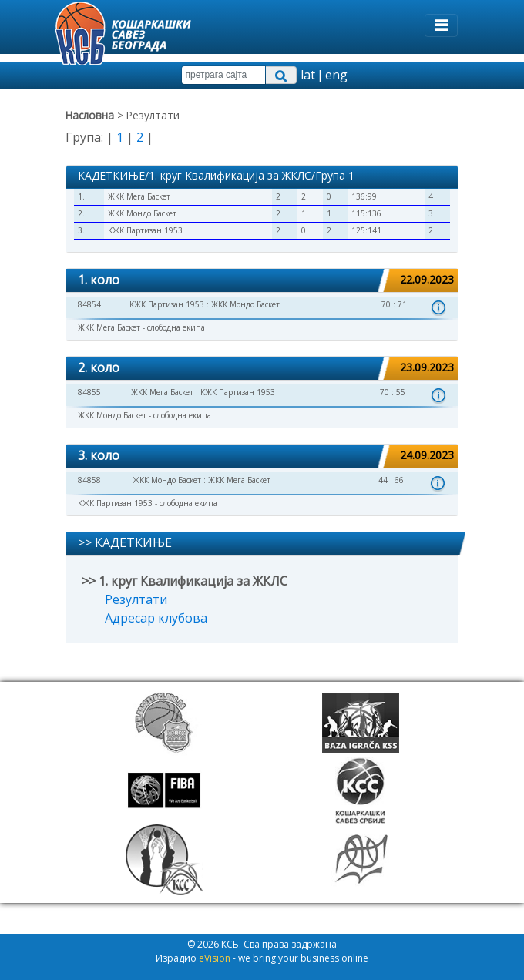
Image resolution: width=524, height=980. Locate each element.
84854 (89, 304)
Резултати (136, 599)
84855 (89, 392)
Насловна (90, 115)
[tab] (262, 281)
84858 (89, 480)
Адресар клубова (156, 618)
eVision (215, 958)
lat (308, 75)
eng (336, 75)
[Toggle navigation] (441, 25)
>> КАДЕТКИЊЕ (125, 542)
